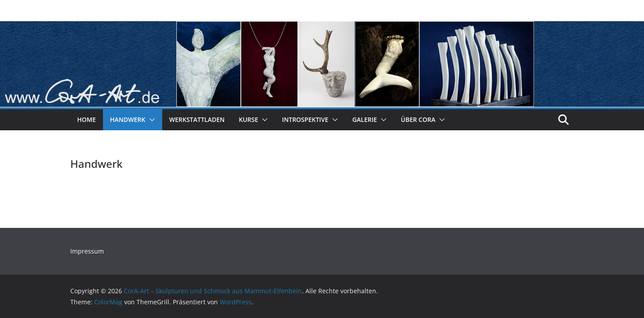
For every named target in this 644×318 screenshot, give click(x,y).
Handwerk (128, 119)
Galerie (365, 119)
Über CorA (418, 119)
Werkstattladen (197, 119)
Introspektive (305, 119)
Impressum (87, 251)
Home (87, 119)
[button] (150, 120)
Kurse (248, 119)
